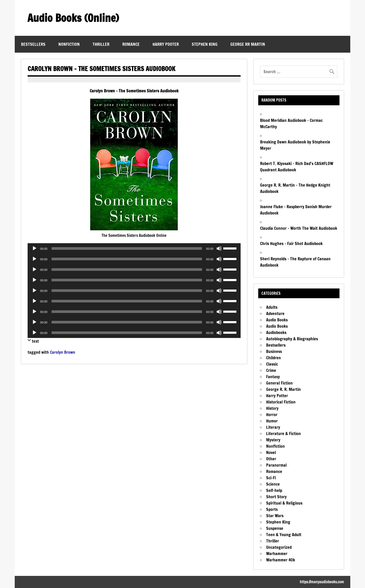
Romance (131, 44)
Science (273, 484)
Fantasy (273, 377)
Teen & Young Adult (284, 535)
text (35, 341)
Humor (272, 421)
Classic (272, 364)
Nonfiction (69, 44)
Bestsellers (33, 44)
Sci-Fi (271, 478)
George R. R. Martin (283, 389)
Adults (272, 307)
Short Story (276, 497)
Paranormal (276, 465)
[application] (134, 248)
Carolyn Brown (63, 352)
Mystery (273, 440)
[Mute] (219, 248)
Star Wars (275, 516)
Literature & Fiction (283, 433)
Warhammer (277, 554)
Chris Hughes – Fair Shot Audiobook (291, 243)
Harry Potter (277, 396)
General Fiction (279, 383)
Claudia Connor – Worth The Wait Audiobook (299, 228)
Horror (272, 415)
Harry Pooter (166, 44)
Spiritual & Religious (284, 503)
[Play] (34, 248)
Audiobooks (276, 332)
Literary (273, 427)
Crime (271, 370)
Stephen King (205, 44)
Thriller (101, 44)
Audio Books (277, 320)
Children (273, 358)
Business (274, 351)
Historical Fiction (281, 402)
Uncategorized (279, 547)
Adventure (275, 313)
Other (271, 459)
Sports (272, 509)
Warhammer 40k (281, 560)
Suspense (275, 528)
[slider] (127, 248)
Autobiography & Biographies (292, 339)
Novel (271, 452)
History (272, 408)
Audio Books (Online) (73, 18)
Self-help (274, 490)
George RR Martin (248, 44)
